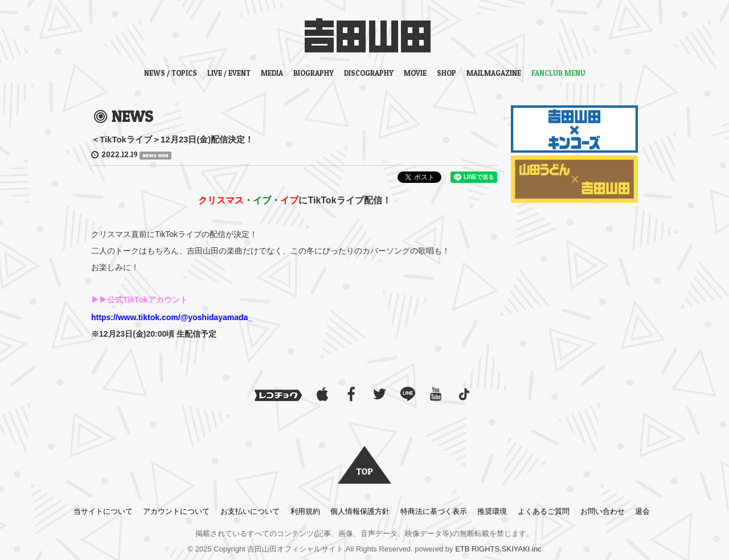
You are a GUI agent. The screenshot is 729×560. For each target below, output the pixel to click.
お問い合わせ (603, 511)
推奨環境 (492, 511)
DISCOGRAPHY (369, 73)
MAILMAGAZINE (494, 73)
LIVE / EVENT (229, 73)
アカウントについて (176, 511)
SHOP (447, 73)
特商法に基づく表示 (434, 511)
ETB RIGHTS (477, 549)
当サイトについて (103, 511)
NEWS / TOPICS (171, 73)
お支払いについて (250, 511)
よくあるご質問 (544, 511)
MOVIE (415, 73)
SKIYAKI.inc (522, 549)
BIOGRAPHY (314, 73)
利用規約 (305, 511)
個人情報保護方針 (360, 511)
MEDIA (272, 73)
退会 (642, 511)
